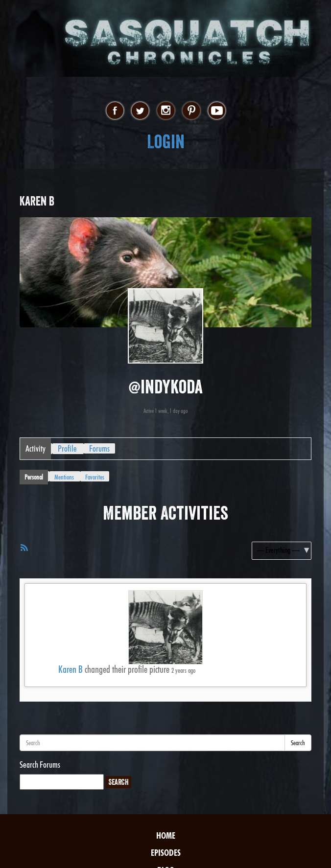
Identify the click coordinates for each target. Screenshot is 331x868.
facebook (115, 111)
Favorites (95, 477)
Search (298, 743)
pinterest (191, 111)
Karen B (71, 669)
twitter (140, 111)
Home (166, 835)
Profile (67, 448)
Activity (35, 448)
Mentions (64, 477)
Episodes (166, 853)
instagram (166, 111)
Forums (99, 448)
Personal (34, 477)
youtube (217, 111)
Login (166, 142)
